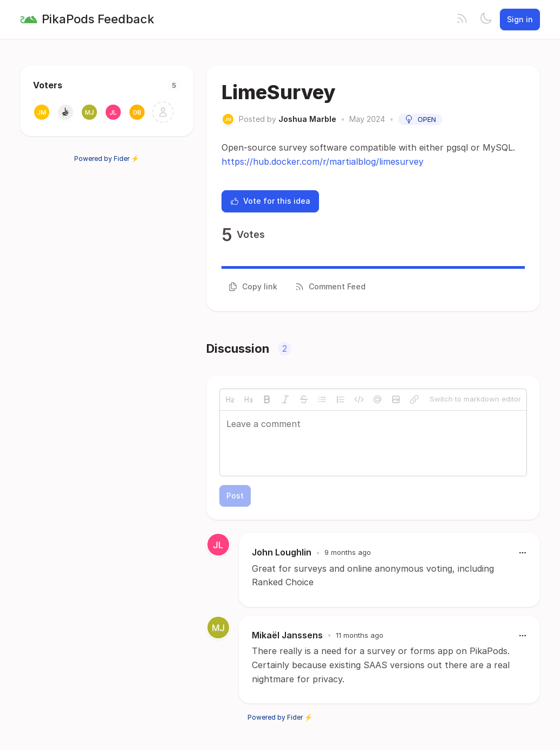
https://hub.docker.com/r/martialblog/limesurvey (323, 161)
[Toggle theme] (486, 20)
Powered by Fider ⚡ (107, 159)
